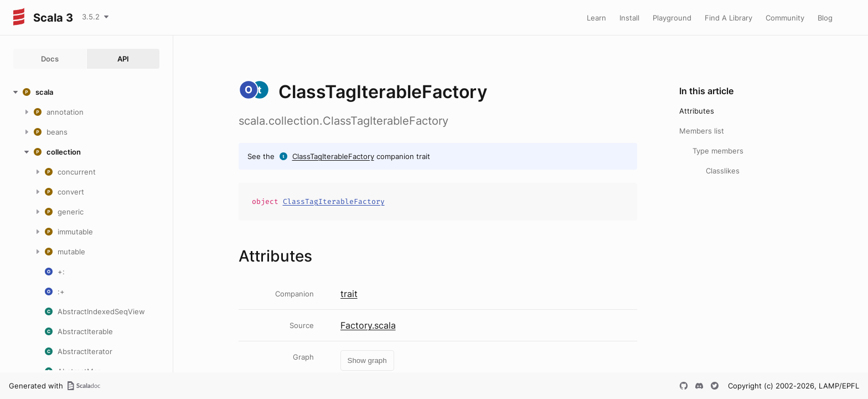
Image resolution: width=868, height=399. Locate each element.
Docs (50, 59)
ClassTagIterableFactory (333, 156)
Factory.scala (368, 325)
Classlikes (723, 171)
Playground (672, 18)
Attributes (697, 111)
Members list (702, 131)
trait (349, 294)
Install (629, 18)
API (123, 59)
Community (785, 18)
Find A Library (728, 18)
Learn (596, 18)
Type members (718, 151)
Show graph (367, 360)
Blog (825, 18)
